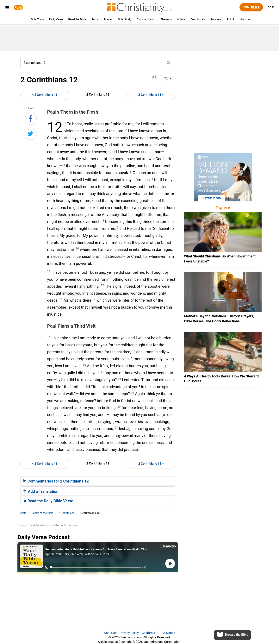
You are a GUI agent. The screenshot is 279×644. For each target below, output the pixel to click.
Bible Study (124, 19)
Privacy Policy (129, 633)
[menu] (7, 8)
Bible (23, 513)
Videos (181, 19)
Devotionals (198, 19)
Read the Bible (77, 19)
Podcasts (216, 19)
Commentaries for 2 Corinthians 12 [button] (56, 481)
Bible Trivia (37, 19)
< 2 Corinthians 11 (45, 95)
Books (43, 513)
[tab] (98, 481)
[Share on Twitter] (31, 134)
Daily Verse (56, 19)
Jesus (95, 19)
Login (270, 7)
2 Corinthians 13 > (151, 95)
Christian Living (146, 19)
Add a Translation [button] (41, 491)
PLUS (230, 19)
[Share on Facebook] (31, 119)
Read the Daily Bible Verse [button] (48, 501)
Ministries (245, 19)
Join (251, 7)
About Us (110, 633)
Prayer (108, 19)
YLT (167, 78)
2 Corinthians (67, 513)
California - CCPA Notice (158, 633)
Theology (166, 19)
